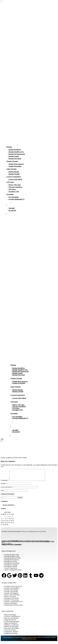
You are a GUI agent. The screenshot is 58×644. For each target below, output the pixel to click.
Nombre (4, 486)
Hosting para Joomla (10, 564)
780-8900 (11, 208)
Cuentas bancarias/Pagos (11, 624)
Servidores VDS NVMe (11, 600)
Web (2, 493)
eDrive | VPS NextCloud (11, 597)
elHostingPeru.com (16, 543)
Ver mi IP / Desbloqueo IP (12, 619)
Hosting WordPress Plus (11, 557)
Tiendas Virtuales (12, 161)
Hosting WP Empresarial (16, 154)
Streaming (10, 194)
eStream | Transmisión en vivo (13, 604)
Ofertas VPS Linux (10, 599)
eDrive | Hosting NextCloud (12, 572)
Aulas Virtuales (11, 169)
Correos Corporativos (13, 177)
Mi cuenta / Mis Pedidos (11, 630)
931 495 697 (12, 210)
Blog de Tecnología (10, 617)
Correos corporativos (10, 570)
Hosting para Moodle (10, 569)
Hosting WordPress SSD (11, 559)
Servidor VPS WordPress (12, 590)
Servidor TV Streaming (11, 602)
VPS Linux (10, 182)
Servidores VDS (13, 192)
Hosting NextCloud (14, 159)
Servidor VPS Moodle (11, 594)
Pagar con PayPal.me (10, 625)
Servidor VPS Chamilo (11, 592)
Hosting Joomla (13, 156)
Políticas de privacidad (11, 629)
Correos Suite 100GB (15, 179)
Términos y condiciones (11, 627)
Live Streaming (13, 197)
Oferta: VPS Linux (14, 185)
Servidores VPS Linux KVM (13, 589)
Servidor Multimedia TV (16, 199)
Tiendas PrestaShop (15, 166)
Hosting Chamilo (14, 174)
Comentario (5, 483)
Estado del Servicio (10, 622)
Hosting (9, 147)
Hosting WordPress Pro (16, 152)
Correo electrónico (7, 489)
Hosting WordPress (14, 150)
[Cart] (2, 439)
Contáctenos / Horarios (11, 634)
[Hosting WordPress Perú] (1, 1)
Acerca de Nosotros (10, 632)
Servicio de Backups (10, 606)
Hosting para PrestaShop (11, 565)
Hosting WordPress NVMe (12, 560)
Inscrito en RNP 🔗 (7, 546)
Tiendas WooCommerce (16, 164)
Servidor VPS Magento (11, 595)
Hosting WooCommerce (11, 562)
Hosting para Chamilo (11, 567)
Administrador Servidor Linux (13, 607)
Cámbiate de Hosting (10, 636)
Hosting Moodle (13, 172)
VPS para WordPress (15, 187)
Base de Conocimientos (11, 620)
